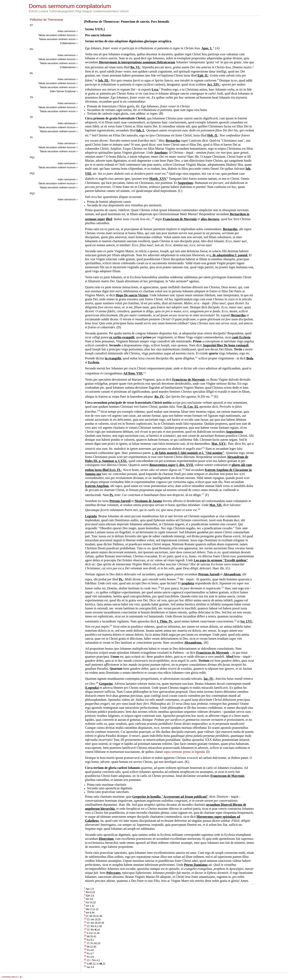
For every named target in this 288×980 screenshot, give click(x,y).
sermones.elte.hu (10, 977)
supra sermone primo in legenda (184, 752)
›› (77, 31)
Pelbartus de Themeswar (46, 20)
